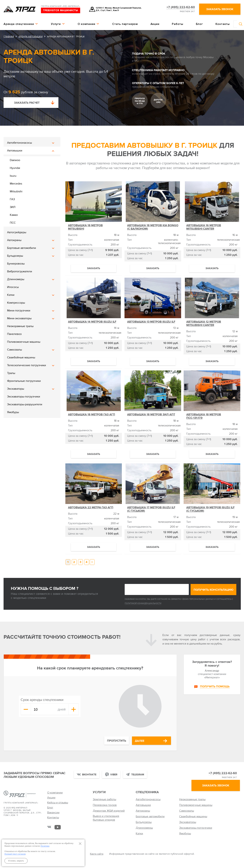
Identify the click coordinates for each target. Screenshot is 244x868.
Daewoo (15, 160)
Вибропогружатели (20, 271)
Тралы (11, 373)
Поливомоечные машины (24, 342)
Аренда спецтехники (19, 24)
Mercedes (16, 184)
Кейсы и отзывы (58, 803)
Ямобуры (13, 412)
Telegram (138, 775)
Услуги (56, 24)
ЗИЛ (13, 207)
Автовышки (15, 151)
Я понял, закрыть (16, 861)
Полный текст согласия (15, 854)
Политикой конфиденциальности (143, 603)
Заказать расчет (27, 103)
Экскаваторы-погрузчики (24, 397)
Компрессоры (16, 303)
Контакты (223, 24)
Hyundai (15, 168)
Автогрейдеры (17, 232)
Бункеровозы (16, 264)
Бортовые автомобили (22, 248)
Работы (178, 24)
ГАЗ (12, 199)
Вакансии (53, 813)
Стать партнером (125, 24)
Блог (199, 24)
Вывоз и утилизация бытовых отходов (106, 818)
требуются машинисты (60, 10)
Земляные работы (104, 799)
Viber (114, 775)
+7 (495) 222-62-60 (181, 7)
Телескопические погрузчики (27, 365)
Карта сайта (97, 854)
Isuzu (13, 176)
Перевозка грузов (105, 805)
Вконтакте (89, 775)
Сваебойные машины (21, 357)
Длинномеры (16, 279)
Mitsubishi (16, 191)
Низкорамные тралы (20, 326)
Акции (155, 24)
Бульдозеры (15, 256)
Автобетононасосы (20, 143)
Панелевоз (14, 334)
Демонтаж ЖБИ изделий (109, 811)
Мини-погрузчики (19, 311)
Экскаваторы (16, 389)
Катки (11, 295)
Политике (45, 846)
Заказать (94, 268)
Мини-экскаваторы (19, 318)
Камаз (14, 215)
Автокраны (14, 240)
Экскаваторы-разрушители (25, 404)
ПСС (13, 223)
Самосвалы (15, 350)
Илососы (13, 287)
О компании (86, 24)
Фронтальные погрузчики (24, 381)
